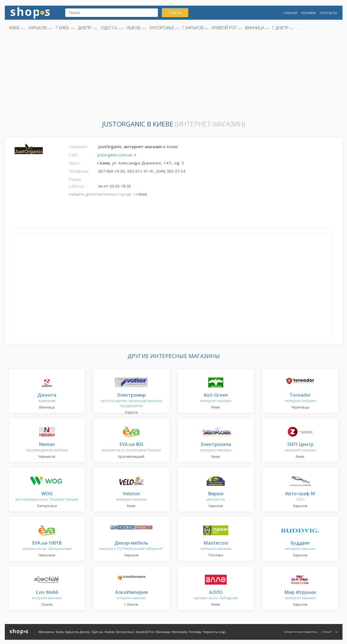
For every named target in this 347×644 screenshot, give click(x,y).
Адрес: (75, 163)
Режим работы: (77, 183)
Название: (79, 147)
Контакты (328, 13)
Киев (14, 28)
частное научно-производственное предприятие (131, 400)
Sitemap (326, 632)
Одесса (109, 28)
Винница (255, 28)
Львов (133, 28)
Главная (290, 13)
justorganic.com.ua (114, 155)
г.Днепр (281, 28)
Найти (175, 13)
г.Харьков (193, 28)
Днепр (85, 28)
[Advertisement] (174, 74)
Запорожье (162, 28)
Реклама (308, 13)
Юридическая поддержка (301, 632)
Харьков (37, 28)
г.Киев (62, 28)
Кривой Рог (224, 28)
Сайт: (74, 155)
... (299, 28)
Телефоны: (79, 171)
